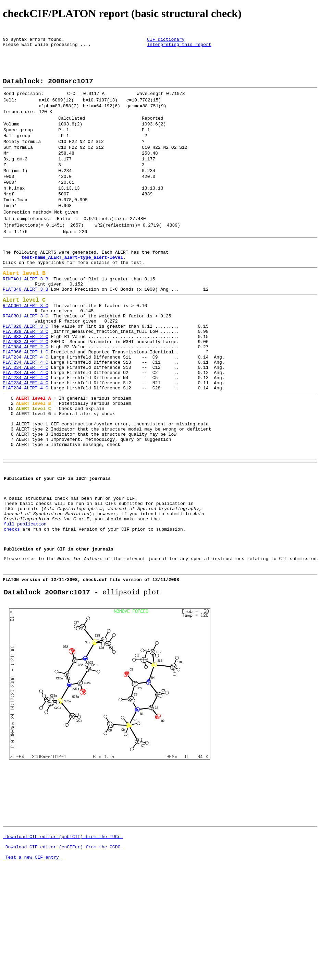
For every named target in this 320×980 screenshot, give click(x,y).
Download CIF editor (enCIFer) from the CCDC (63, 948)
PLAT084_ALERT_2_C (26, 400)
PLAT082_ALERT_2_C (26, 388)
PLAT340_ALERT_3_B (26, 332)
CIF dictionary (166, 41)
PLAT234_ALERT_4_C (26, 412)
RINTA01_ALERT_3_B (26, 319)
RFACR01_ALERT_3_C (26, 363)
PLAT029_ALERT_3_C (26, 382)
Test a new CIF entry (32, 960)
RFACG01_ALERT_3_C (26, 351)
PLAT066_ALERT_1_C (26, 406)
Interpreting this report (179, 47)
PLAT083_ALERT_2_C (26, 394)
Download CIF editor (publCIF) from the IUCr (63, 935)
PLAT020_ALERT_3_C (26, 375)
